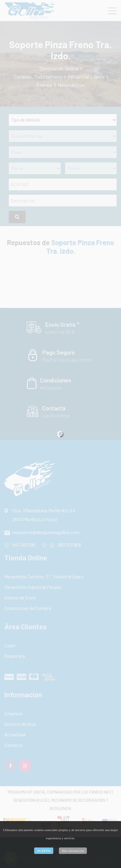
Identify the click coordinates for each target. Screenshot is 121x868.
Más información (73, 851)
